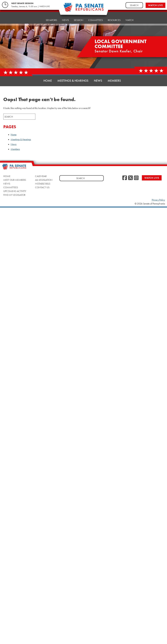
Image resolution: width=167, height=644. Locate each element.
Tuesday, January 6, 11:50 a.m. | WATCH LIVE (31, 6)
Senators (51, 17)
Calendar (41, 176)
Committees (11, 187)
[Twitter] (130, 178)
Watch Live (155, 5)
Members (114, 81)
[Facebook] (125, 178)
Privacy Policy (158, 200)
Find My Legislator (14, 195)
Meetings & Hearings (73, 81)
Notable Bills (43, 184)
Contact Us (42, 187)
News (65, 16)
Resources (114, 14)
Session (79, 16)
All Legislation (44, 180)
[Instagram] (136, 178)
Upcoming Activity (15, 191)
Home (37, 18)
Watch (129, 14)
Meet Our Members (15, 180)
